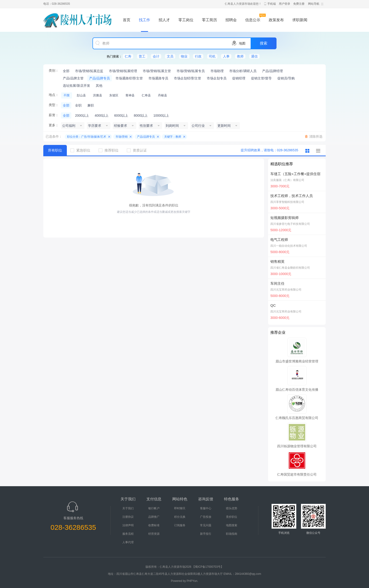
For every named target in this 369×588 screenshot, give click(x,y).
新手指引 (206, 534)
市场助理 (217, 71)
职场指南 (232, 534)
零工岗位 (186, 20)
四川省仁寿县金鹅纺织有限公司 (290, 268)
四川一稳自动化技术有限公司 (289, 246)
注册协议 (128, 517)
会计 (156, 56)
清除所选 (316, 136)
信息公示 (253, 20)
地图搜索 (232, 525)
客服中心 (206, 508)
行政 (198, 56)
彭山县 (81, 95)
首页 (127, 20)
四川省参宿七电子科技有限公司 (290, 224)
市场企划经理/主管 (188, 78)
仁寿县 (146, 95)
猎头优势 (232, 508)
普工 (142, 56)
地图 (242, 43)
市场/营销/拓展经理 (123, 71)
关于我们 (128, 508)
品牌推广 (154, 517)
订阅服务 (180, 525)
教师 (240, 56)
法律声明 (128, 525)
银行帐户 (154, 508)
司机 (212, 56)
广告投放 (206, 517)
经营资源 (154, 534)
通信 (254, 56)
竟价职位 (232, 517)
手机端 (272, 4)
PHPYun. (192, 581)
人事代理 (128, 542)
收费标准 (154, 525)
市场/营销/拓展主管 (157, 71)
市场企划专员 (217, 78)
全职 (78, 105)
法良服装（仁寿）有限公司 (287, 180)
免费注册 (299, 4)
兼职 (91, 105)
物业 (184, 56)
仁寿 (128, 56)
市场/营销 (122, 137)
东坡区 (114, 95)
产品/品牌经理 (273, 71)
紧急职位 (82, 150)
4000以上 (102, 115)
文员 (170, 56)
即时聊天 (180, 508)
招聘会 (231, 20)
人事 (226, 56)
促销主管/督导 (261, 78)
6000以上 (121, 115)
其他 (99, 86)
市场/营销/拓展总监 (89, 71)
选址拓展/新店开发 (76, 86)
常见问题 (206, 525)
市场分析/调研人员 (243, 71)
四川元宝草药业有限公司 (286, 290)
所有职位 (55, 150)
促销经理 (239, 78)
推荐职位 (110, 150)
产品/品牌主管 (73, 78)
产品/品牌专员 (100, 78)
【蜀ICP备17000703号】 (208, 567)
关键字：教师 (173, 137)
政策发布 (276, 20)
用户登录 (285, 4)
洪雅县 (98, 95)
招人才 (164, 20)
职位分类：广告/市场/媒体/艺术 (87, 137)
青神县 (130, 95)
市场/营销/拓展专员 (191, 71)
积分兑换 (180, 517)
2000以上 (82, 115)
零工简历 (209, 20)
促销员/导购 (286, 78)
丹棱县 (162, 95)
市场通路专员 (158, 78)
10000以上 (161, 115)
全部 (66, 71)
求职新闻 (300, 20)
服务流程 (128, 534)
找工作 (144, 20)
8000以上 (141, 115)
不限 (67, 95)
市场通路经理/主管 (129, 78)
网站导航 (314, 4)
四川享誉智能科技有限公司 (287, 202)
